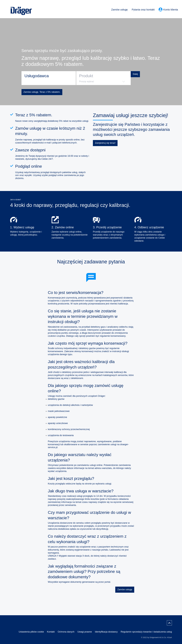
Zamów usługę (125, 590)
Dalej (135, 74)
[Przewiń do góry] (169, 623)
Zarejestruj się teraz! (105, 143)
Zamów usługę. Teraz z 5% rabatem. (42, 92)
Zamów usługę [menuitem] (119, 10)
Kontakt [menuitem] (51, 632)
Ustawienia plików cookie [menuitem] (31, 632)
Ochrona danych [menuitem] (66, 632)
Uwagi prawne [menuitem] (85, 632)
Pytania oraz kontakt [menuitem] (143, 10)
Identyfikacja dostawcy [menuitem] (106, 632)
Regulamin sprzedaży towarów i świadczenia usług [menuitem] (146, 632)
